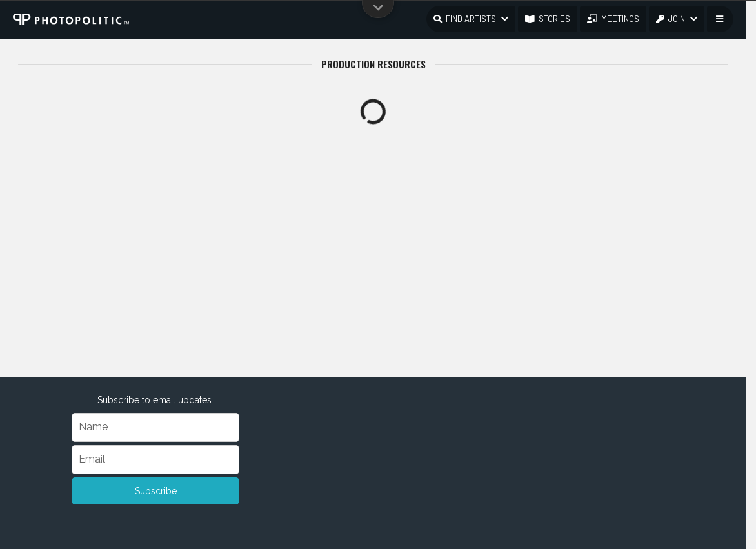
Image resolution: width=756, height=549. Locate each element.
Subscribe (156, 491)
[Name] (155, 427)
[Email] (155, 460)
